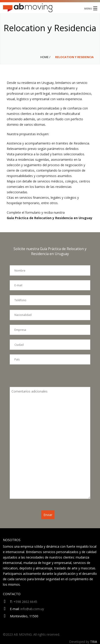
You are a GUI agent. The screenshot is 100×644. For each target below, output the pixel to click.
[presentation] (44, 378)
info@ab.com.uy (32, 609)
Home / (45, 57)
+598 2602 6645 (25, 602)
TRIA (94, 642)
